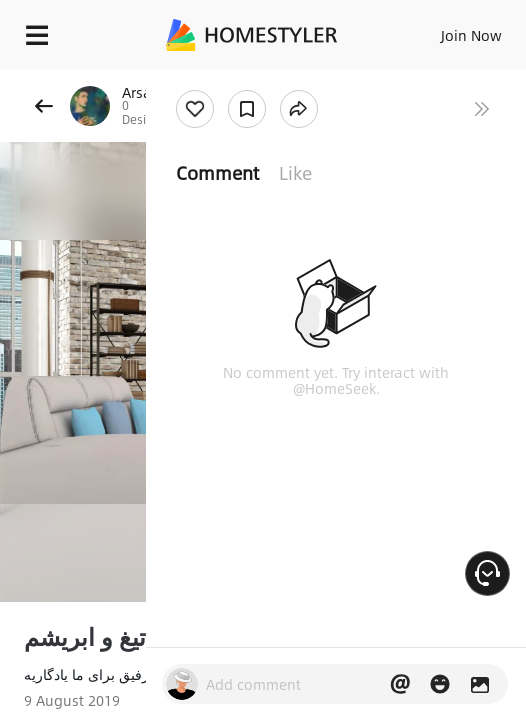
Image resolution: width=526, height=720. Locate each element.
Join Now (471, 35)
